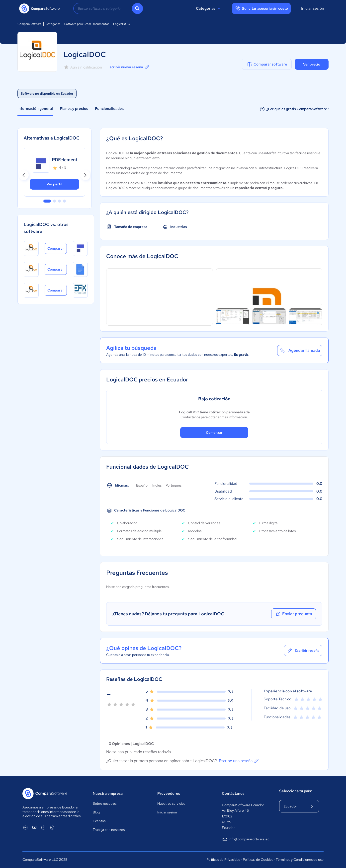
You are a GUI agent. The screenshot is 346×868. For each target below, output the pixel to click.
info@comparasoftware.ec (246, 839)
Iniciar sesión (313, 8)
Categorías (209, 8)
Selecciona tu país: (296, 791)
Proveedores (169, 794)
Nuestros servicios (171, 803)
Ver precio (312, 64)
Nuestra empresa (108, 794)
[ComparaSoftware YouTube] (34, 827)
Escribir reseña (303, 651)
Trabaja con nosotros (109, 830)
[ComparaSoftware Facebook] (43, 827)
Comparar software (267, 64)
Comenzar (214, 433)
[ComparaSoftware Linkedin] (25, 827)
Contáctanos (233, 794)
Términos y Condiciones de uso (300, 860)
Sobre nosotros (105, 803)
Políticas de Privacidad (223, 860)
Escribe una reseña (239, 761)
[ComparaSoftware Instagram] (52, 827)
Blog (96, 812)
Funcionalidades (109, 109)
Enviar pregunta (294, 614)
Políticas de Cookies (258, 860)
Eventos (99, 821)
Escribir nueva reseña (129, 67)
